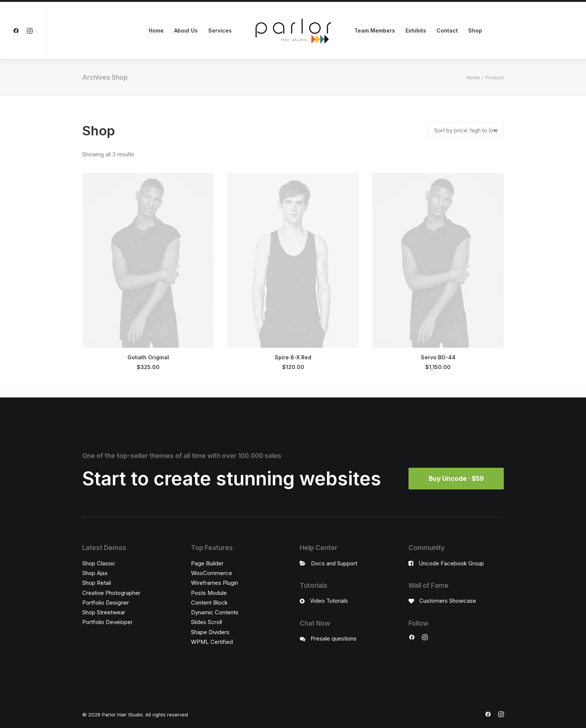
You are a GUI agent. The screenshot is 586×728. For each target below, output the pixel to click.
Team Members (375, 30)
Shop (475, 30)
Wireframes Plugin (215, 583)
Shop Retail (97, 583)
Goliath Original (148, 357)
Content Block (209, 603)
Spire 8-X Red (293, 357)
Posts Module (209, 593)
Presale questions (334, 638)
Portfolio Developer (107, 622)
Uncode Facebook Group (451, 563)
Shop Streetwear (104, 612)
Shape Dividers (210, 632)
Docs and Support (334, 563)
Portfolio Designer (106, 603)
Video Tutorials (329, 601)
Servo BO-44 (438, 357)
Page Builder (207, 563)
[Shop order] (466, 130)
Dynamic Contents (215, 612)
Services (220, 30)
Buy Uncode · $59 (456, 479)
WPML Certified (212, 642)
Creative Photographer (111, 593)
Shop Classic (99, 563)
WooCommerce (212, 573)
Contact (447, 30)
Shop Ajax (95, 573)
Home (156, 30)
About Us (186, 30)
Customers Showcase (448, 601)
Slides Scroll (206, 622)
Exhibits (416, 30)
